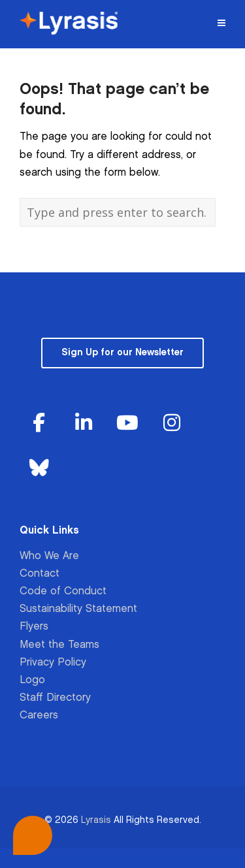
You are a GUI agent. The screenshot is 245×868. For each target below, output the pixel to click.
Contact (40, 574)
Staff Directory (55, 698)
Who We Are (49, 556)
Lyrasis (96, 820)
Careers (39, 715)
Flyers (34, 627)
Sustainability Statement (78, 609)
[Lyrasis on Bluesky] (39, 469)
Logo (32, 680)
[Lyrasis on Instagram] (172, 424)
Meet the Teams (59, 645)
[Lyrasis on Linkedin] (84, 424)
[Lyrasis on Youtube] (127, 424)
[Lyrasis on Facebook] (39, 424)
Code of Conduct (63, 591)
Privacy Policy (53, 663)
